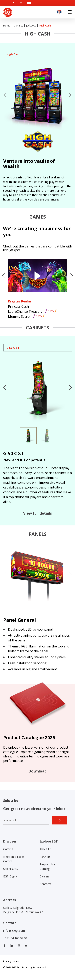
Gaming (18, 26)
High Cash (45, 26)
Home (7, 26)
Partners (45, 857)
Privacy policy (11, 961)
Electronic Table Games (13, 859)
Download (37, 771)
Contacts (45, 884)
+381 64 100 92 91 (15, 938)
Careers (45, 876)
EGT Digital (10, 876)
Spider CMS (11, 869)
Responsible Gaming (47, 867)
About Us (46, 849)
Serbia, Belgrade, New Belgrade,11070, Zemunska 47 (23, 910)
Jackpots (31, 26)
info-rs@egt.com (14, 931)
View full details (37, 513)
